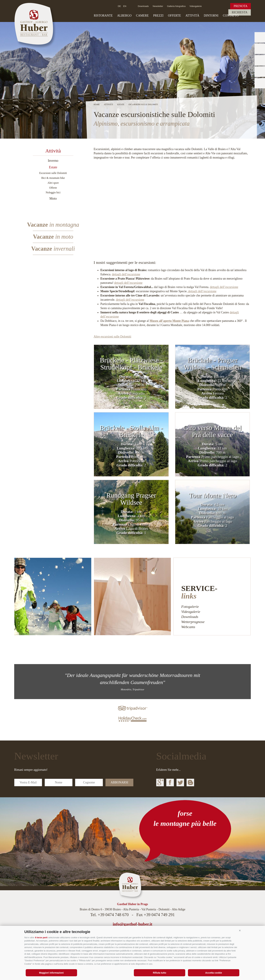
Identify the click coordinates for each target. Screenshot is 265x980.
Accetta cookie (214, 973)
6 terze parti (41, 937)
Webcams (188, 627)
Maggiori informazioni (51, 973)
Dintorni (211, 16)
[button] (240, 930)
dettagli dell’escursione (126, 274)
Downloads (143, 6)
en (125, 6)
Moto (53, 198)
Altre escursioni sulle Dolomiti (112, 337)
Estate (53, 167)
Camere (142, 16)
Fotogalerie (190, 607)
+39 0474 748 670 (113, 915)
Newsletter (158, 6)
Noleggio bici (53, 192)
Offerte (174, 16)
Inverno (53, 161)
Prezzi (158, 16)
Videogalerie (196, 6)
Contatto (231, 16)
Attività (192, 16)
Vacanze (53, 225)
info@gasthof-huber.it (132, 924)
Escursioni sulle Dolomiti (53, 173)
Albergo (124, 16)
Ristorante (103, 16)
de (119, 6)
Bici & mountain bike (53, 178)
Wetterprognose (193, 622)
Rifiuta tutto (160, 973)
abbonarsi (119, 782)
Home (97, 104)
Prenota (240, 6)
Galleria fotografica (176, 6)
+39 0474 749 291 (159, 915)
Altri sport (53, 183)
